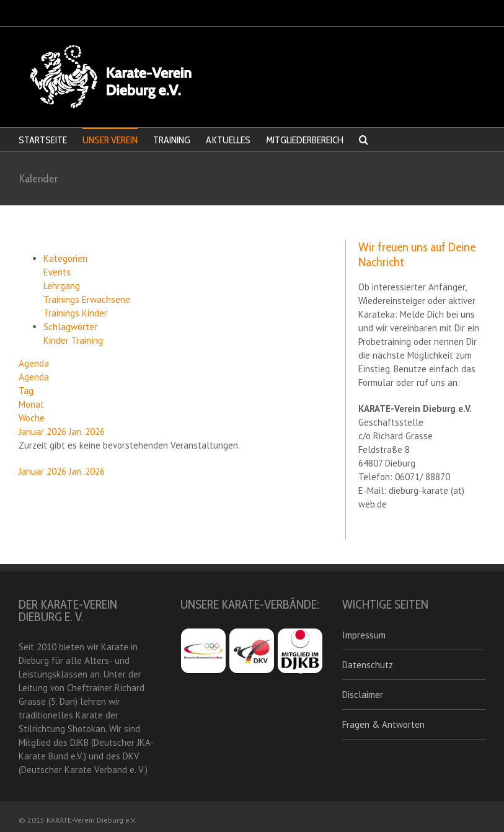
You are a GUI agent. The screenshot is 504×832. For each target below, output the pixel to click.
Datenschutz (368, 665)
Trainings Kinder (75, 313)
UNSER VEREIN (110, 140)
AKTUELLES (228, 140)
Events (57, 272)
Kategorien (65, 258)
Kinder (57, 340)
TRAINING (172, 140)
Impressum (364, 635)
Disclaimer (363, 695)
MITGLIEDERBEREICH (305, 140)
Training (87, 340)
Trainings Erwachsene (87, 299)
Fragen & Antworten (383, 724)
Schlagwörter (70, 327)
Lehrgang (62, 286)
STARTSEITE (43, 140)
